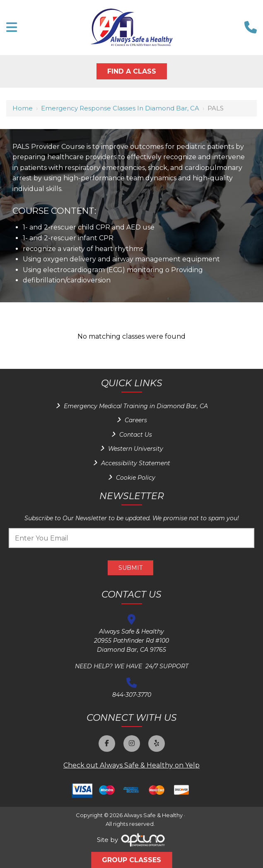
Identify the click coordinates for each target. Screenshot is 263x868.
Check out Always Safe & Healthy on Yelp (131, 765)
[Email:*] (131, 538)
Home (23, 108)
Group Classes (131, 860)
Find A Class (132, 71)
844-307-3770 (132, 695)
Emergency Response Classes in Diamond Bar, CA (120, 108)
